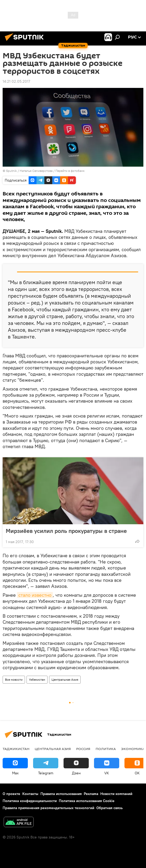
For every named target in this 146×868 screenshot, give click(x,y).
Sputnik (12, 171)
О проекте (11, 794)
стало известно (35, 595)
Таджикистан (16, 749)
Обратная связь (109, 808)
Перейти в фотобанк (70, 171)
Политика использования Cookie (87, 801)
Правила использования (61, 794)
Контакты (30, 794)
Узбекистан (37, 680)
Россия (83, 749)
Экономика (133, 749)
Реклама (91, 794)
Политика (106, 749)
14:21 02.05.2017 (16, 81)
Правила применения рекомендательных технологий (48, 808)
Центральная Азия (65, 680)
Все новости (14, 680)
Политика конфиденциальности (30, 801)
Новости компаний (116, 794)
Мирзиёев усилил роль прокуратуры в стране (66, 531)
